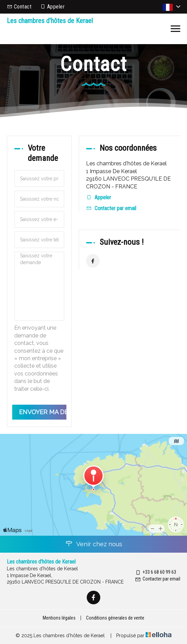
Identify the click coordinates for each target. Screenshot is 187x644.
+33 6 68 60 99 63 (155, 572)
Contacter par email (115, 208)
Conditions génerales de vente (115, 618)
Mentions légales (59, 618)
